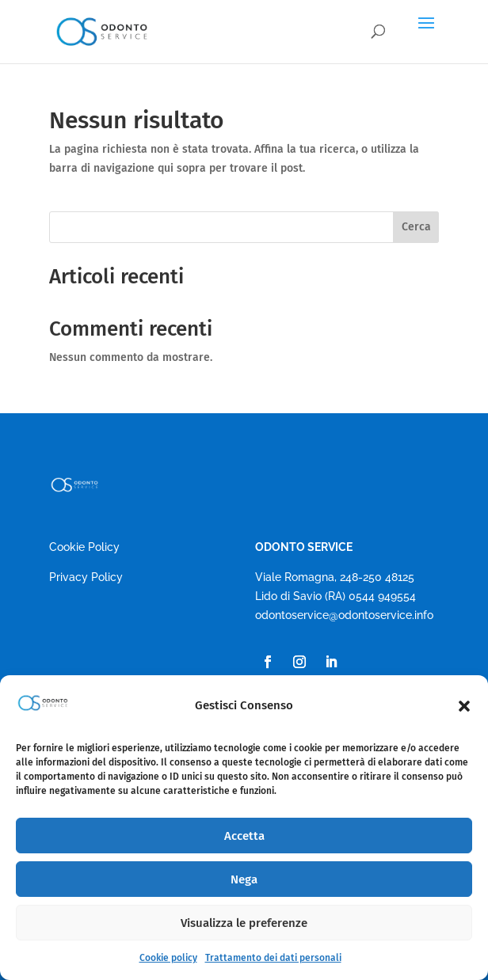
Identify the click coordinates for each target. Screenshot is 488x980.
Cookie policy (168, 958)
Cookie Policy (84, 547)
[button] (464, 706)
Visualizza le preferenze (244, 923)
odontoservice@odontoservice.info (344, 615)
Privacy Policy (86, 577)
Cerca (416, 227)
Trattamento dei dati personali (273, 958)
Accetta (244, 836)
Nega (244, 879)
